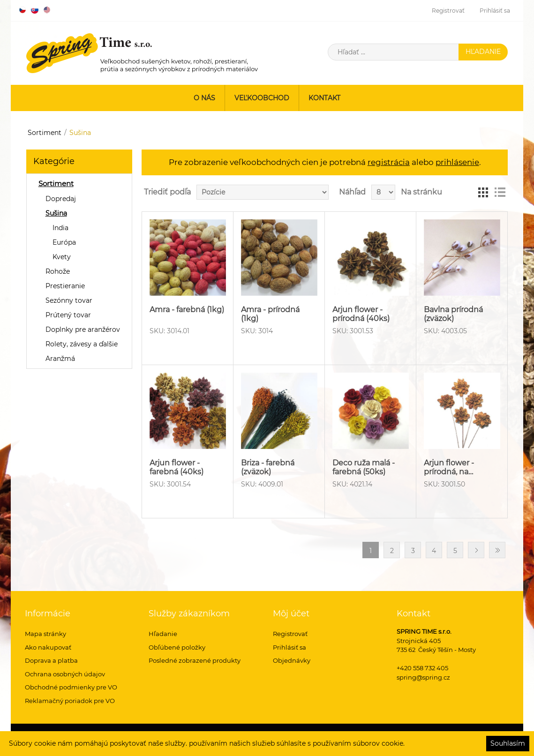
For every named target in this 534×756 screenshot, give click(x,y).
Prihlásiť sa (495, 11)
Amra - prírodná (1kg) (270, 314)
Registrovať (448, 11)
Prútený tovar (68, 315)
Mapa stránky (45, 634)
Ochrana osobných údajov (65, 674)
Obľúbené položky (177, 647)
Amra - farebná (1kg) (187, 310)
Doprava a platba (51, 660)
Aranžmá (60, 359)
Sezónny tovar (69, 300)
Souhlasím (508, 743)
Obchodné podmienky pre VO (71, 687)
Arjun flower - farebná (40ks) (177, 467)
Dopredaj (61, 199)
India (60, 228)
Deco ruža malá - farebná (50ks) (364, 467)
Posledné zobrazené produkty (195, 660)
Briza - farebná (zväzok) (268, 467)
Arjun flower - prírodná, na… (449, 467)
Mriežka (483, 192)
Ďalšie (476, 550)
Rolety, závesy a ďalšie (82, 344)
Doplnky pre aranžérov (83, 329)
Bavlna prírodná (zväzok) (453, 314)
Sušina (56, 213)
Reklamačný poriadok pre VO (70, 701)
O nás (204, 98)
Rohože (58, 271)
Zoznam (500, 192)
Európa (64, 242)
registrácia (389, 162)
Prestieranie (65, 286)
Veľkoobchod (262, 98)
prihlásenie (457, 162)
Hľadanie (163, 634)
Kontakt (324, 98)
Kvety (62, 257)
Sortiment (45, 133)
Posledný (497, 550)
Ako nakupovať (48, 647)
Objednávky (292, 660)
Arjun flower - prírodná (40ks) (361, 314)
